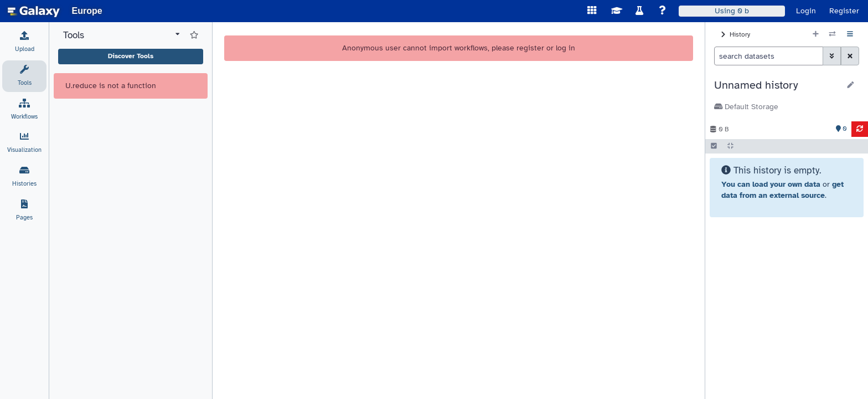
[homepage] (34, 11)
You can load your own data (771, 184)
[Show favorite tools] (194, 35)
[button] (777, 85)
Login (806, 11)
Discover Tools (131, 56)
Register (844, 11)
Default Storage (746, 107)
